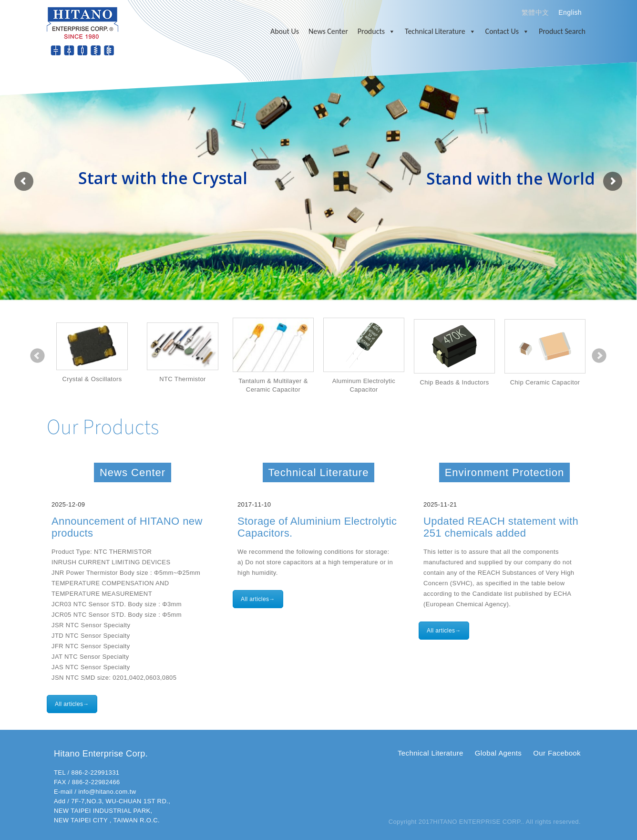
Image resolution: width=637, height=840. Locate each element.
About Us (285, 31)
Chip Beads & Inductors (454, 382)
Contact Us (507, 31)
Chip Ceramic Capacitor (545, 382)
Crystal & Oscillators (92, 379)
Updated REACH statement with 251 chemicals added (501, 527)
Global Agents (498, 753)
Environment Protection (505, 472)
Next (599, 356)
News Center (328, 31)
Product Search (562, 31)
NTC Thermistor (183, 379)
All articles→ (72, 704)
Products (376, 31)
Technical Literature (440, 31)
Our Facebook (557, 753)
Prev (38, 356)
